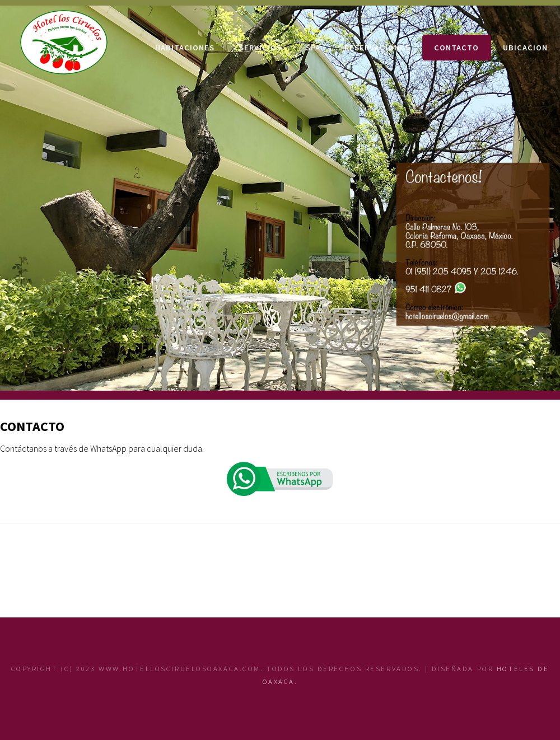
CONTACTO (456, 48)
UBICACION (525, 48)
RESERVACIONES (377, 48)
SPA (313, 48)
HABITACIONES (185, 48)
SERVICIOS (260, 48)
